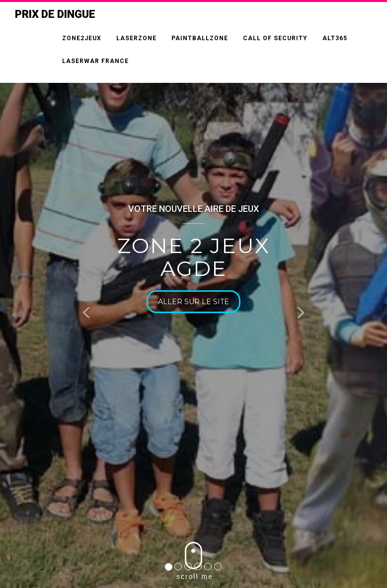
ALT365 (335, 38)
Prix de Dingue (55, 14)
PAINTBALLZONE (200, 38)
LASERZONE (136, 38)
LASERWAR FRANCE (95, 61)
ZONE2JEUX (82, 38)
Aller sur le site (194, 302)
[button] (87, 314)
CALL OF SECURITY (275, 38)
